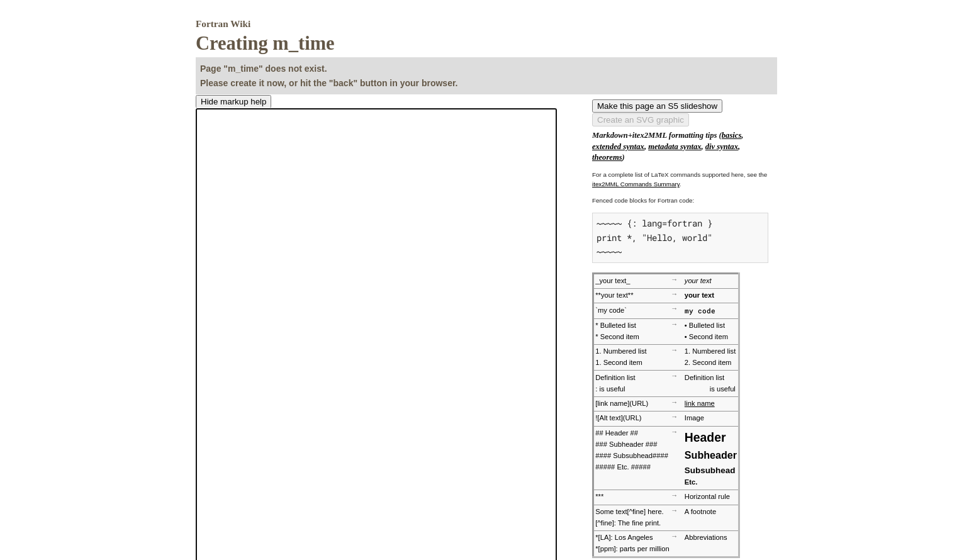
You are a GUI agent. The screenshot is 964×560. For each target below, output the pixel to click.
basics (731, 135)
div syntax (722, 147)
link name (700, 403)
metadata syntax (675, 147)
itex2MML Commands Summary (636, 184)
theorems (607, 157)
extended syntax (618, 147)
